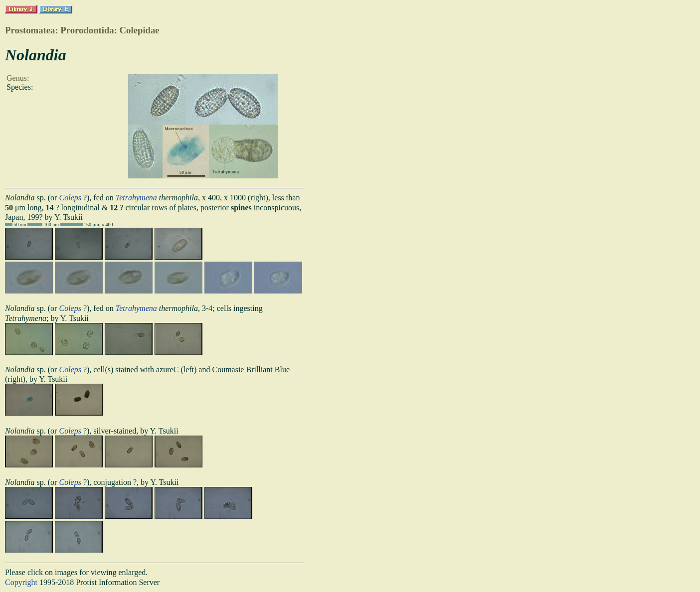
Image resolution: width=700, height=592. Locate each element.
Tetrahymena (136, 198)
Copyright (21, 582)
